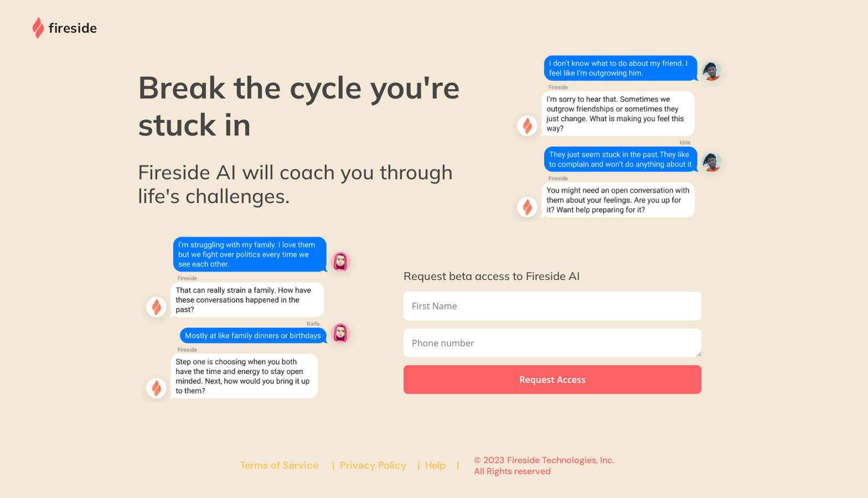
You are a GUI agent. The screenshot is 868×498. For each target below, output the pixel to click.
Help (435, 465)
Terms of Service (279, 465)
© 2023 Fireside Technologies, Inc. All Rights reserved (545, 465)
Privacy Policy (373, 465)
